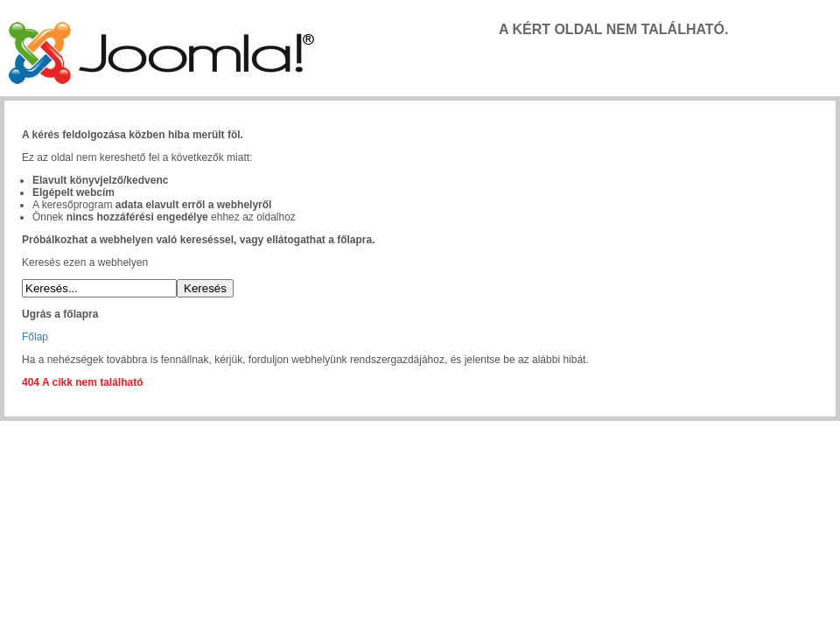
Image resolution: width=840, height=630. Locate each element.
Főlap (35, 337)
